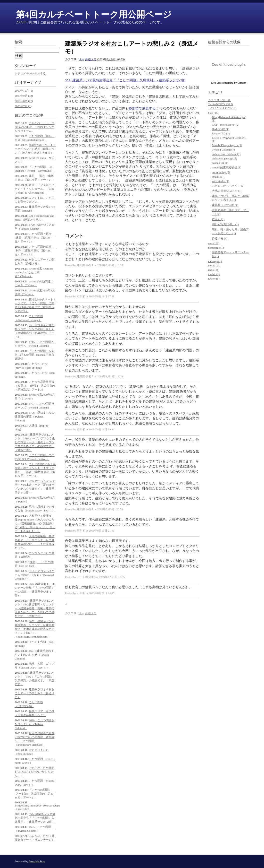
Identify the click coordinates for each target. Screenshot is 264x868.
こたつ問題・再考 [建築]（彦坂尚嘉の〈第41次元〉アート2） (35, 238)
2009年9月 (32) (24, 96)
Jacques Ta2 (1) (221, 133)
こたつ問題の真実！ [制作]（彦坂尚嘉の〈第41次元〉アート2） (36, 250)
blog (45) (213, 113)
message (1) (215, 261)
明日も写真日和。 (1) (225, 224)
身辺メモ (91, 59)
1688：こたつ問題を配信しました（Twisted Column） (35, 724)
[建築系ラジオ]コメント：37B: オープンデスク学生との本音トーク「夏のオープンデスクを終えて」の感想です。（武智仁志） (35, 442)
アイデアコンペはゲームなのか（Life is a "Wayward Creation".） (35, 575)
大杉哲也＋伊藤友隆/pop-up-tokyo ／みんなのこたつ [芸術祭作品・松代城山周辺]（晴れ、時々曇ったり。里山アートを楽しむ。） (35, 523)
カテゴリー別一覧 (219, 100)
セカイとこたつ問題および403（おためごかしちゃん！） (35, 772)
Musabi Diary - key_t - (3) (227, 145)
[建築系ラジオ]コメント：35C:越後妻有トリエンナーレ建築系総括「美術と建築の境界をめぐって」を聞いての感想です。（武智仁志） (35, 608)
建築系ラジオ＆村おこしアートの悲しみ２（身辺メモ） (35, 693)
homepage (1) (216, 248)
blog (81, 59)
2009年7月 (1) (23, 106)
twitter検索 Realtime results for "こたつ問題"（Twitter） (34, 272)
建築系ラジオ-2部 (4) (225, 205)
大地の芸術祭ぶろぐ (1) (227, 191)
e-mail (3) (214, 243)
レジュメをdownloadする (30, 73)
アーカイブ (32, 83)
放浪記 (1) (218, 219)
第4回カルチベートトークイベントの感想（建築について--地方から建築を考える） (35, 149)
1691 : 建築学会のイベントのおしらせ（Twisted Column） (34, 655)
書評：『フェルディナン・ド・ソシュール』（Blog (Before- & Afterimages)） (35, 189)
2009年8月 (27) (24, 101)
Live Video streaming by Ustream (229, 83)
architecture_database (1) (226, 154)
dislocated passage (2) (224, 158)
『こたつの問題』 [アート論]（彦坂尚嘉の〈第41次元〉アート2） (35, 794)
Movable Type (37, 861)
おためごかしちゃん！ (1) (228, 186)
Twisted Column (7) (223, 150)
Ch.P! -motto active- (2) (226, 125)
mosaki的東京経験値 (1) (226, 167)
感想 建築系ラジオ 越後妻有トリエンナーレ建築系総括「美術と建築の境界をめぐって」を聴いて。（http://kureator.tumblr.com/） (35, 629)
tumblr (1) (214, 274)
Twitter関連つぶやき (221, 104)
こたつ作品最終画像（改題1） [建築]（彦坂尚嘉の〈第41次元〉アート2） (35, 386)
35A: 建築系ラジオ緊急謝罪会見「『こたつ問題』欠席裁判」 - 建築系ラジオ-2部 (125, 80)
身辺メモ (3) (220, 238)
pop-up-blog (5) (221, 172)
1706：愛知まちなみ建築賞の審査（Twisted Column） (35, 416)
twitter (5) (214, 279)
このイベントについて (222, 108)
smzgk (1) (218, 177)
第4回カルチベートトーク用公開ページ (94, 15)
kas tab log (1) (220, 163)
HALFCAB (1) (221, 129)
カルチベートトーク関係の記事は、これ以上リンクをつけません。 (35, 127)
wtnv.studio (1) (221, 181)
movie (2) (214, 265)
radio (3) (213, 270)
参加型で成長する (142, 108)
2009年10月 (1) (24, 91)
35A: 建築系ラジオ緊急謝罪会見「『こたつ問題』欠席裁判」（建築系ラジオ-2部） (35, 818)
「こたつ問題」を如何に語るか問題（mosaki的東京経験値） (35, 355)
